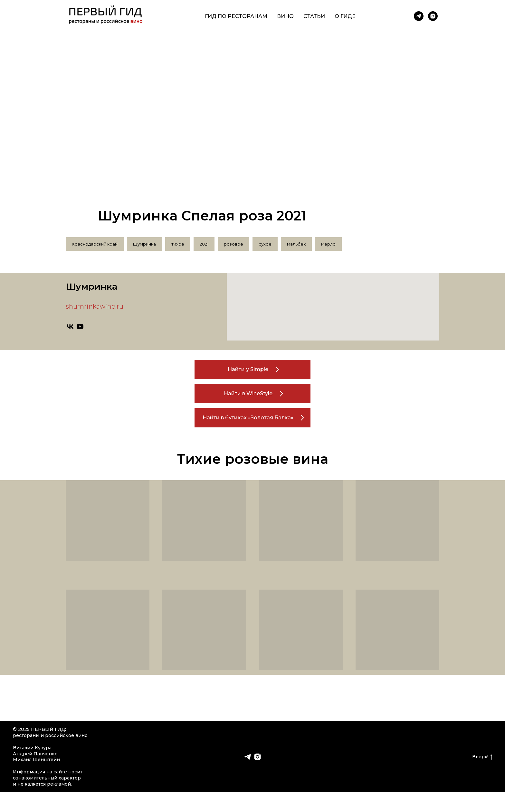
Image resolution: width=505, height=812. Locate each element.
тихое (178, 244)
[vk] (70, 327)
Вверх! (482, 757)
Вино (285, 16)
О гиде (345, 16)
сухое (265, 244)
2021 (204, 244)
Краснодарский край (95, 244)
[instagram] (433, 16)
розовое (233, 244)
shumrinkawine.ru (95, 306)
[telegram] (419, 16)
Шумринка (144, 244)
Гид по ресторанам (236, 16)
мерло (328, 244)
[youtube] (80, 327)
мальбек (296, 244)
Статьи (314, 16)
